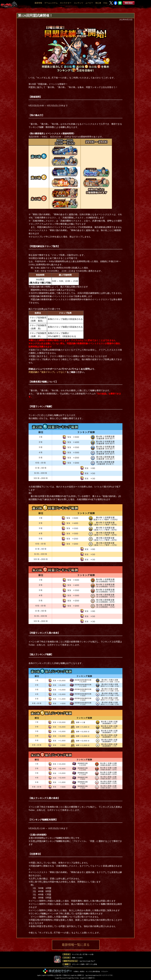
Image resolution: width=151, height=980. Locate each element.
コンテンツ (78, 3)
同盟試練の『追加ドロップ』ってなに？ (48, 372)
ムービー (89, 3)
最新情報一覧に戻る (76, 945)
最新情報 (38, 3)
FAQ (105, 3)
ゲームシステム (51, 3)
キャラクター (66, 3)
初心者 (98, 3)
